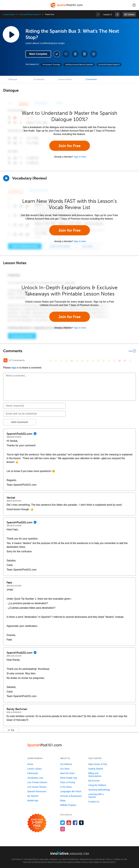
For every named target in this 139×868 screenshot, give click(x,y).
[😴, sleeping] (109, 361)
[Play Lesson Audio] (11, 34)
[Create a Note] (75, 54)
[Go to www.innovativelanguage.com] (70, 853)
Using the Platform (97, 785)
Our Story (65, 769)
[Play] (6, 178)
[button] (134, 5)
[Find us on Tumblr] (81, 823)
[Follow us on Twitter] (63, 823)
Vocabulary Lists (35, 778)
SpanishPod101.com (89, 859)
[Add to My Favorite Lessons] (66, 54)
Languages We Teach (71, 791)
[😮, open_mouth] (114, 361)
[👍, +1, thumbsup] (130, 361)
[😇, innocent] (104, 361)
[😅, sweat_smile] (88, 361)
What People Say (69, 778)
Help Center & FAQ (98, 764)
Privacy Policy (106, 859)
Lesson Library (9, 14)
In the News (66, 787)
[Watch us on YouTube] (69, 823)
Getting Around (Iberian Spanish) (79, 65)
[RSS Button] (5, 360)
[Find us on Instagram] (63, 829)
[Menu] (5, 5)
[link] (117, 14)
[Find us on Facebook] (75, 823)
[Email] (34, 414)
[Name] (34, 406)
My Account (94, 781)
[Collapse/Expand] (69, 351)
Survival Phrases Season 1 (30, 14)
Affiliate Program (68, 805)
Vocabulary (39, 79)
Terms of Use (120, 859)
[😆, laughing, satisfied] (82, 361)
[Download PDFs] (84, 54)
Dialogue (13, 79)
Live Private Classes (37, 782)
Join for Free (69, 146)
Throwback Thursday (51, 65)
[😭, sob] (98, 361)
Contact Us (94, 802)
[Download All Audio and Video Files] (94, 54)
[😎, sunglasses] (72, 361)
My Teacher (33, 796)
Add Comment (19, 422)
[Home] (67, 7)
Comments (91, 79)
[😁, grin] (61, 361)
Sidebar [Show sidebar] (131, 14)
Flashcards (33, 773)
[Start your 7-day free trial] (37, 823)
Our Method (66, 764)
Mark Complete (38, 54)
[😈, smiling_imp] (119, 361)
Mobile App (33, 801)
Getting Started (96, 769)
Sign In (15, 368)
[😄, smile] (50, 361)
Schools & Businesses (71, 796)
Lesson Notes (65, 79)
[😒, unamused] (66, 361)
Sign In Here (80, 157)
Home (30, 764)
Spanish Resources (37, 791)
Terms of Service (101, 862)
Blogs (63, 801)
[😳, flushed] (56, 361)
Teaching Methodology (99, 790)
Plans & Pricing (68, 782)
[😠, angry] (77, 361)
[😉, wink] (93, 361)
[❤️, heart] (125, 361)
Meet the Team (67, 773)
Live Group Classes (37, 787)
